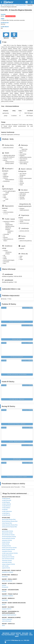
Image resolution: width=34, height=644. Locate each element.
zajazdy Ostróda (6, 568)
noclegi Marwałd (6, 515)
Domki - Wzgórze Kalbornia (17, 442)
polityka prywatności (8, 635)
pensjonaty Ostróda (7, 555)
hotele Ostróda (6, 544)
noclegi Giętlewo (6, 508)
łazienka (4, 585)
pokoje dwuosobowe (7, 581)
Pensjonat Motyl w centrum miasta (17, 477)
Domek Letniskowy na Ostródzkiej (17, 374)
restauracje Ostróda (7, 561)
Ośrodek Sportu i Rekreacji (17, 399)
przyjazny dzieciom (7, 609)
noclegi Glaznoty (6, 499)
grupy (3, 625)
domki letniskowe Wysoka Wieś (10, 521)
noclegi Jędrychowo (7, 511)
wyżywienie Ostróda (7, 540)
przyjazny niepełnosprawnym (9, 615)
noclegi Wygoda (6, 502)
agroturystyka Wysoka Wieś (9, 519)
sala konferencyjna (7, 621)
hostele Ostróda (6, 542)
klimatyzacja (5, 587)
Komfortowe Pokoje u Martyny (17, 424)
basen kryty (5, 577)
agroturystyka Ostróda (7, 531)
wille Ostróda (5, 566)
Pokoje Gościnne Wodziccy (17, 322)
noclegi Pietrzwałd (6, 500)
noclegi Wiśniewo (6, 506)
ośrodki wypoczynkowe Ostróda (10, 553)
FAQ (30, 633)
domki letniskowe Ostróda (8, 538)
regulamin (25, 633)
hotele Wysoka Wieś (7, 523)
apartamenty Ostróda (7, 533)
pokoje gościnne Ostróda (8, 557)
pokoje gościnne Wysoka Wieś (9, 527)
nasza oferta (24, 635)
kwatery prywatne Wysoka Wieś (10, 525)
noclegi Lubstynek (6, 504)
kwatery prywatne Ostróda (8, 549)
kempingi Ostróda (6, 546)
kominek (4, 591)
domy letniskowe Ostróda (8, 535)
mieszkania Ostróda (7, 551)
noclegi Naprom (6, 513)
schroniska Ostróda (7, 562)
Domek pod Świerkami (17, 357)
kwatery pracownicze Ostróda (9, 548)
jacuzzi (4, 604)
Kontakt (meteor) (16, 633)
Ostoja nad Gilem (17, 339)
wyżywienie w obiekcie (8, 572)
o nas (17, 635)
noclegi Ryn (5, 510)
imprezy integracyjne (7, 619)
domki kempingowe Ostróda (9, 537)
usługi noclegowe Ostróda (8, 564)
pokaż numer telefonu (10, 16)
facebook (6, 633)
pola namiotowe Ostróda (8, 559)
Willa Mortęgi (17, 459)
